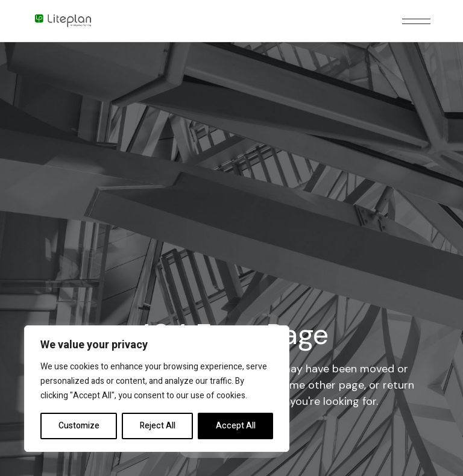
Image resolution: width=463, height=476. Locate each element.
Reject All (158, 426)
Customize (79, 426)
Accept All (236, 426)
